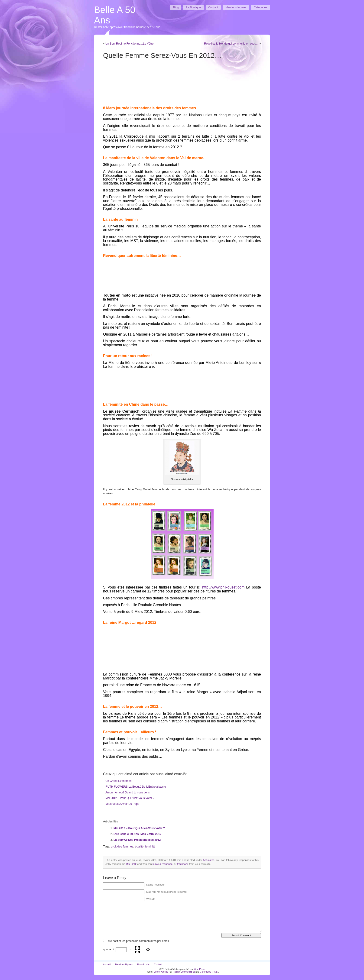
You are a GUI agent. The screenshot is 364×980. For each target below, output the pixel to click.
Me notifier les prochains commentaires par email (138, 941)
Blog (176, 7)
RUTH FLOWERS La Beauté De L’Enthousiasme (136, 787)
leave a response (162, 864)
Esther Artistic (161, 972)
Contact (213, 7)
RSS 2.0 (131, 864)
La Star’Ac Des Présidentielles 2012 (137, 840)
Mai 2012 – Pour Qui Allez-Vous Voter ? (130, 798)
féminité (150, 847)
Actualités (209, 860)
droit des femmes (122, 847)
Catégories (260, 7)
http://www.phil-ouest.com (223, 587)
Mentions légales (236, 7)
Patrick (177, 972)
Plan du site (143, 965)
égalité (139, 847)
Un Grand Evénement (119, 781)
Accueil (107, 965)
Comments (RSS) (209, 972)
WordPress (199, 969)
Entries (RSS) (188, 972)
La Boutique (193, 7)
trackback (183, 864)
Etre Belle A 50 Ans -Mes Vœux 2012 (137, 834)
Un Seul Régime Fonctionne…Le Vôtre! (130, 44)
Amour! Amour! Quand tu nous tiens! (128, 792)
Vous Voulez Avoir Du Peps (122, 804)
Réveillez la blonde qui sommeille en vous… (231, 44)
